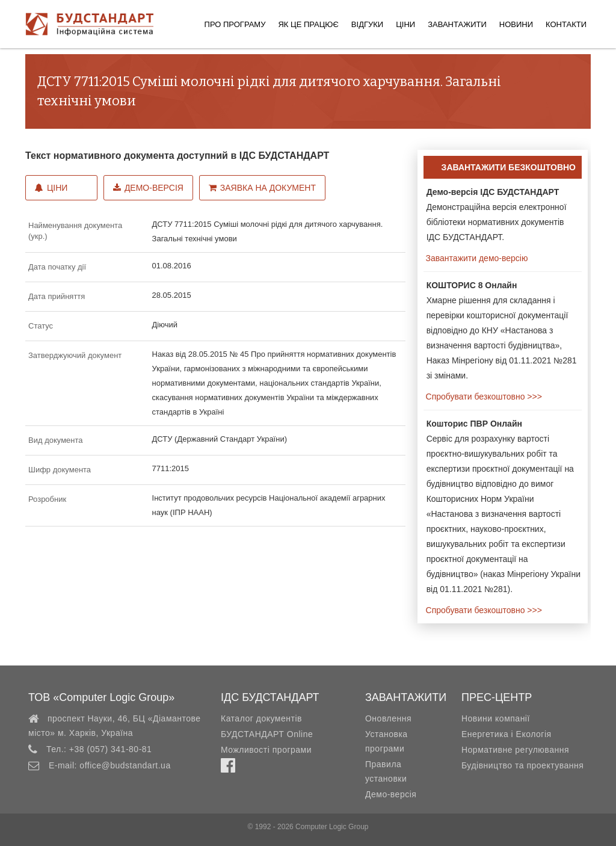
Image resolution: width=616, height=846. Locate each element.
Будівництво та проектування (522, 765)
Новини (516, 24)
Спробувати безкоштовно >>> (483, 397)
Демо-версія (148, 188)
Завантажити (457, 24)
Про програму (235, 24)
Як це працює (308, 24)
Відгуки (367, 24)
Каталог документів (261, 718)
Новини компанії (496, 718)
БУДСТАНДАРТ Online (267, 734)
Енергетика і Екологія (507, 734)
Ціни (405, 24)
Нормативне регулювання (515, 750)
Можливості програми (266, 750)
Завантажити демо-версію (476, 258)
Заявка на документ (262, 188)
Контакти (566, 24)
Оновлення (388, 718)
